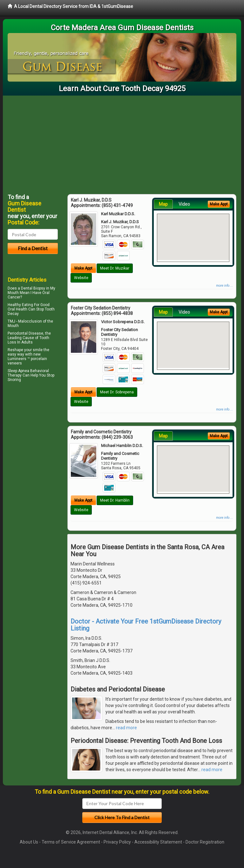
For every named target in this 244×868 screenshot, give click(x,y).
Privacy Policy (117, 842)
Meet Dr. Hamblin (115, 500)
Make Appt (83, 268)
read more (126, 728)
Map (163, 204)
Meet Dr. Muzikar (115, 268)
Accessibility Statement (158, 842)
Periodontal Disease (25, 333)
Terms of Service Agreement (71, 842)
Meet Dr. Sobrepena (117, 392)
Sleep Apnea (18, 371)
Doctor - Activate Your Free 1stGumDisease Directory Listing (146, 625)
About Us (29, 842)
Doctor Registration (205, 842)
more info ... (224, 286)
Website (81, 278)
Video (184, 204)
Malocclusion (30, 321)
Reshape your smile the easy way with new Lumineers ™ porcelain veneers (28, 357)
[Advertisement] (122, 143)
